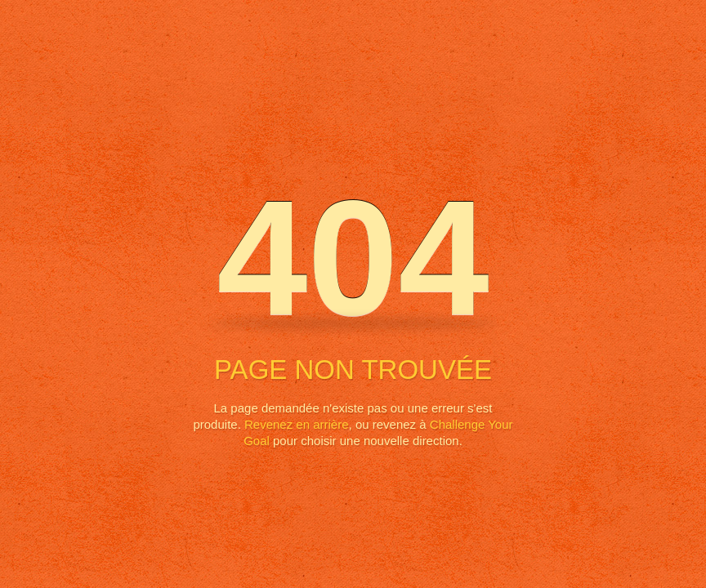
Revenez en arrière (297, 424)
